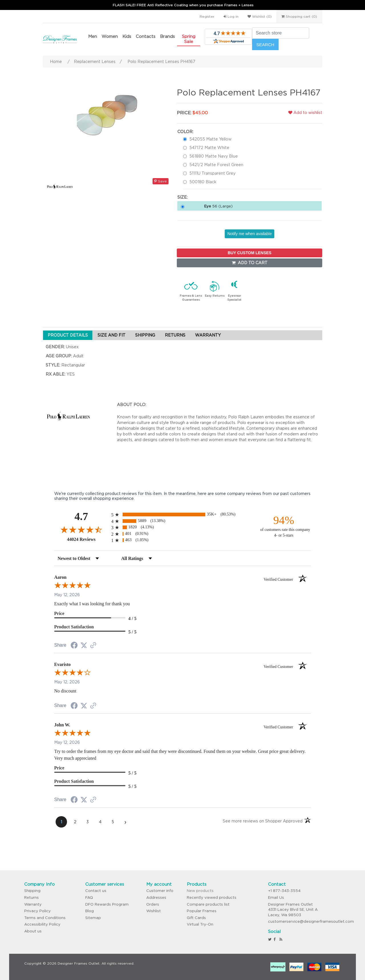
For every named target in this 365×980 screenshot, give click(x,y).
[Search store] (281, 33)
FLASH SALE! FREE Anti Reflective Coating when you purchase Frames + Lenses (183, 5)
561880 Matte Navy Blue (214, 156)
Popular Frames (202, 911)
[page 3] (88, 822)
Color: (185, 132)
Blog (90, 911)
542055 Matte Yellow (210, 139)
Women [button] (110, 36)
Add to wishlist (305, 113)
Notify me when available (250, 234)
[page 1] (61, 822)
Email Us (276, 898)
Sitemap (93, 918)
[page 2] (75, 822)
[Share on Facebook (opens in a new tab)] (74, 646)
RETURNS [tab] (175, 335)
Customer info (160, 891)
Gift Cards (196, 918)
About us (33, 931)
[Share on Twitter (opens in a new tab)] (84, 645)
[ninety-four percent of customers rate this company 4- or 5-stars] (284, 526)
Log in (231, 16)
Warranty (33, 904)
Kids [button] (127, 36)
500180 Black (203, 182)
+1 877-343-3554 (284, 891)
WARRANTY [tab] (208, 335)
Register (207, 16)
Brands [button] (167, 36)
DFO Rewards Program (107, 904)
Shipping (32, 891)
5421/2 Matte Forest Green (216, 165)
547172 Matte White (209, 148)
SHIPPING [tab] (145, 335)
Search (265, 45)
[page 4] (100, 822)
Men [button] (93, 36)
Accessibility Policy (42, 924)
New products (200, 891)
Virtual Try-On (200, 924)
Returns (32, 898)
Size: (182, 197)
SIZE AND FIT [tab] (111, 335)
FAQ (89, 898)
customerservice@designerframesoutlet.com (311, 921)
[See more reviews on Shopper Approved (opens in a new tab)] (93, 646)
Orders (153, 904)
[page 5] (113, 822)
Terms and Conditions (45, 918)
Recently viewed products (212, 898)
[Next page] (125, 822)
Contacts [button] (146, 36)
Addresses (156, 898)
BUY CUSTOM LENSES (250, 253)
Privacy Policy (37, 911)
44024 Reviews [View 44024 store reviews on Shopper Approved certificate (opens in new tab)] (88, 539)
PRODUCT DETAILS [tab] (68, 335)
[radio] (182, 515)
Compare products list (208, 904)
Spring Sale (189, 39)
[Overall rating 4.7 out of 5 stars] (81, 529)
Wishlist (154, 911)
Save (161, 181)
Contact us (96, 891)
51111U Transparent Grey (212, 173)
